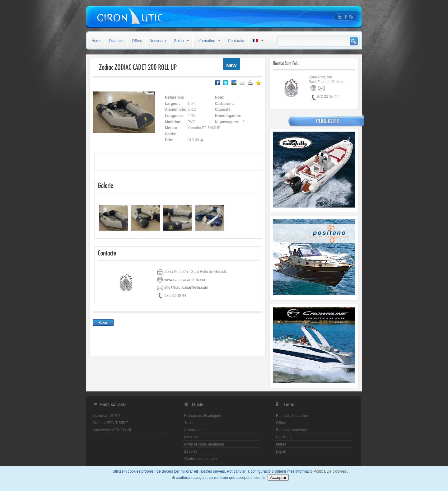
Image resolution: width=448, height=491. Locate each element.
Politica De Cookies (330, 471)
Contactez (236, 41)
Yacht (189, 423)
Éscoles (191, 451)
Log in (281, 451)
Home (96, 41)
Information (206, 41)
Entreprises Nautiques (203, 416)
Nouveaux (158, 41)
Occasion (117, 41)
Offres (137, 41)
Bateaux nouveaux (291, 430)
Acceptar (278, 477)
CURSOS (284, 437)
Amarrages (193, 430)
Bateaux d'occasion (292, 416)
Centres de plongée (201, 459)
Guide (179, 41)
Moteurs (191, 437)
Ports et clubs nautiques (204, 444)
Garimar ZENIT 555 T (110, 423)
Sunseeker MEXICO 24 (112, 430)
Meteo (281, 444)
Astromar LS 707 (106, 416)
